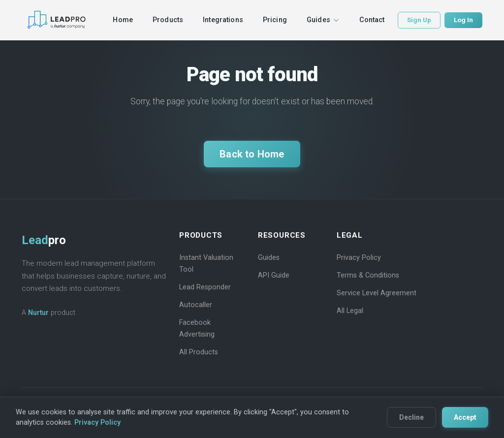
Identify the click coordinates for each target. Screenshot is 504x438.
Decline (411, 417)
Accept (465, 417)
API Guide (274, 275)
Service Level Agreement (377, 293)
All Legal (350, 311)
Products (168, 20)
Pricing (275, 20)
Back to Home (252, 154)
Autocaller (196, 305)
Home (123, 20)
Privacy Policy (359, 258)
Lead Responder (205, 287)
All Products (199, 352)
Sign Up (419, 20)
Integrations (223, 20)
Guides (323, 20)
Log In (464, 20)
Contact (372, 20)
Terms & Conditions (368, 275)
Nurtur (38, 313)
